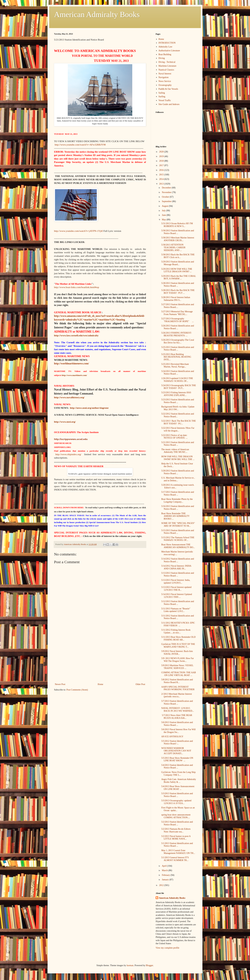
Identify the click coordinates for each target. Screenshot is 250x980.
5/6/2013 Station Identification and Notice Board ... (177, 724)
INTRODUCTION (167, 43)
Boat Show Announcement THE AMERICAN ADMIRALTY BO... (178, 546)
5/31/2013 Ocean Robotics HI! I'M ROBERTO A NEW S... (177, 225)
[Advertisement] (100, 658)
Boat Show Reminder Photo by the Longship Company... (177, 500)
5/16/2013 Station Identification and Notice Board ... (178, 508)
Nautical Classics (166, 70)
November (167, 192)
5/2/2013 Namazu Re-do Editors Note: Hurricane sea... (176, 830)
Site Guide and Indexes (169, 104)
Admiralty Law (165, 47)
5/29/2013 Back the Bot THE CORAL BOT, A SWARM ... (179, 277)
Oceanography (165, 85)
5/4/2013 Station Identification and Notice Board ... (177, 766)
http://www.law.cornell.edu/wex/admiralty (76, 335)
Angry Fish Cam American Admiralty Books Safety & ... (179, 781)
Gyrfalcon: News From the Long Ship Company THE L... (178, 774)
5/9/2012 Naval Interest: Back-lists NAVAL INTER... (177, 653)
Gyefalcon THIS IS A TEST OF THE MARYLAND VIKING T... (178, 645)
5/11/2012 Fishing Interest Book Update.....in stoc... (176, 631)
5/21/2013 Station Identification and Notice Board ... (178, 444)
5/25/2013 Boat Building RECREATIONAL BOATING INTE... (176, 357)
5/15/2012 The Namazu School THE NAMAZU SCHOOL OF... (178, 539)
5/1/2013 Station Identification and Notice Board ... (177, 845)
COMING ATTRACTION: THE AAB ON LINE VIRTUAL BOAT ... (179, 674)
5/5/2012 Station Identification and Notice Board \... (177, 742)
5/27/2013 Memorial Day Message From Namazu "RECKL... (177, 313)
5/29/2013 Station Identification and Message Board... (178, 263)
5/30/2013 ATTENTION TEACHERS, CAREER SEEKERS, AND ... (173, 247)
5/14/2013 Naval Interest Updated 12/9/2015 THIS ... (177, 596)
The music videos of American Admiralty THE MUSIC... (175, 451)
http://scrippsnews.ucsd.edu (71, 439)
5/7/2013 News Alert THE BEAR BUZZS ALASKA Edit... (177, 717)
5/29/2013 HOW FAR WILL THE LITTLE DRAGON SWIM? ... (177, 270)
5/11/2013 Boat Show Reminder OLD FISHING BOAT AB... (178, 638)
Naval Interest (165, 74)
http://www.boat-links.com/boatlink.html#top (77, 287)
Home (100, 684)
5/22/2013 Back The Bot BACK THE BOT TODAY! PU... (179, 422)
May (164, 220)
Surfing (162, 97)
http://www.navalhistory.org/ (69, 397)
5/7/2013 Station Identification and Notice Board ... (177, 702)
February (166, 875)
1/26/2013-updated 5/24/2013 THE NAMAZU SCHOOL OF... (177, 380)
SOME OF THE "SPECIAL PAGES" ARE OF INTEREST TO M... (178, 525)
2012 (162, 885)
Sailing (162, 93)
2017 (162, 165)
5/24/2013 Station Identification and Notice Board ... (178, 373)
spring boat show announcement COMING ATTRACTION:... (176, 816)
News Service (165, 81)
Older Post (140, 684)
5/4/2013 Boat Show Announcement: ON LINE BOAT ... (178, 788)
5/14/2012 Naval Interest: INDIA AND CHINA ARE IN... (176, 567)
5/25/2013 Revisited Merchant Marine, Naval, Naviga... (175, 365)
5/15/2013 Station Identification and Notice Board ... (178, 532)
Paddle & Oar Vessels (168, 89)
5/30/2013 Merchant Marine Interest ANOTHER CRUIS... (178, 239)
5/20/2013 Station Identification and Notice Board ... (178, 472)
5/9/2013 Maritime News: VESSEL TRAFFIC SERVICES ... (177, 667)
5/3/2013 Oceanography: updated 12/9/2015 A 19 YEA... (176, 802)
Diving (162, 58)
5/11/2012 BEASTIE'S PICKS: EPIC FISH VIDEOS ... (178, 624)
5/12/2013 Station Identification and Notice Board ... (178, 603)
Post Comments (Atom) (77, 690)
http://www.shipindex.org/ (68, 454)
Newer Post (60, 684)
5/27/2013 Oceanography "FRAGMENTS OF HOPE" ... (177, 320)
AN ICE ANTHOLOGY (172, 737)
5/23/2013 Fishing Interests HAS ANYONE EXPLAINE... (176, 394)
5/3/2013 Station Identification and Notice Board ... (177, 795)
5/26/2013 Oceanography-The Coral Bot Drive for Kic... (178, 341)
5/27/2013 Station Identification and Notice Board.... (178, 306)
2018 (162, 161)
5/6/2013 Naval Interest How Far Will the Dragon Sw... (178, 731)
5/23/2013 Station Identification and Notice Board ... (178, 401)
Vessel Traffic (165, 100)
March (165, 870)
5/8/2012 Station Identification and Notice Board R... (177, 681)
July (164, 211)
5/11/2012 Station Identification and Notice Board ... (178, 617)
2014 (162, 179)
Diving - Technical (167, 62)
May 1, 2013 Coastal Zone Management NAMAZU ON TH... (178, 852)
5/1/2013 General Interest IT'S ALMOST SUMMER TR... (175, 859)
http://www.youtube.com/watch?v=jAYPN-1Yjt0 (78, 231)
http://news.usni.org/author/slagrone (89, 408)
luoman (130, 965)
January (166, 880)
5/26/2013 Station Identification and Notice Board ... (178, 327)
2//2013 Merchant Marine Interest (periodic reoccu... (177, 695)
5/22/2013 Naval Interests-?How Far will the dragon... (178, 429)
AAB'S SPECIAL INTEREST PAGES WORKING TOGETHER (178, 688)
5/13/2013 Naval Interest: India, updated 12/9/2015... (176, 581)
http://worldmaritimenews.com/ (71, 363)
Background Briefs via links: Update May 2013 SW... (178, 408)
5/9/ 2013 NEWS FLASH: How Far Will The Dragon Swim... (177, 660)
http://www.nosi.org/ (65, 422)
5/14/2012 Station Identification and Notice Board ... (178, 560)
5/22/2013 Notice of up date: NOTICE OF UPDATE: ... (174, 437)
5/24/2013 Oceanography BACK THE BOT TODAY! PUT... (179, 387)
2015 (162, 175)
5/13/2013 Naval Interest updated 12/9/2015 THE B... (176, 589)
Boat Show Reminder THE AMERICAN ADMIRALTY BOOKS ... (175, 516)
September (167, 201)
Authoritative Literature (169, 51)
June (164, 215)
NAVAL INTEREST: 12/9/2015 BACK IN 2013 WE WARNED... (178, 710)
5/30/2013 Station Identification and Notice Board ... (178, 232)
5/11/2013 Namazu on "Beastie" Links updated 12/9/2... (176, 610)
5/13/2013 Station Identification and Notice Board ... (178, 574)
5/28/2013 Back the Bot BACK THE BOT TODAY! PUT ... (178, 292)
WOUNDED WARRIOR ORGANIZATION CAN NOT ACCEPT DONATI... (176, 751)
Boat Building (165, 54)
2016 (162, 170)
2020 (162, 152)
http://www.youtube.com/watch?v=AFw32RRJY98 (80, 145)
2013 (162, 184)
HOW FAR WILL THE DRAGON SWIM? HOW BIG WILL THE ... (178, 458)
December (167, 188)
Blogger (149, 965)
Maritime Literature (167, 66)
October (166, 197)
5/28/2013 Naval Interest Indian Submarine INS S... (176, 299)
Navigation (164, 77)
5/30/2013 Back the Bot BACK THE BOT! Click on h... (178, 256)
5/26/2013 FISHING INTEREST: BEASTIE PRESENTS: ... (176, 334)
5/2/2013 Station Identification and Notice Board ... (177, 823)
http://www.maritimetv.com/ (74, 375)
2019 (162, 156)
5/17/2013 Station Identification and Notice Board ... (178, 493)
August (165, 206)
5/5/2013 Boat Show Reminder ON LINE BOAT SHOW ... (177, 759)
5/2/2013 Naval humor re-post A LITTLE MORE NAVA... (176, 838)
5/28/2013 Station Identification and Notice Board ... (178, 285)
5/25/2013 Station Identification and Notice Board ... (178, 349)
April (164, 866)
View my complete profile (167, 948)
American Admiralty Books (97, 14)
